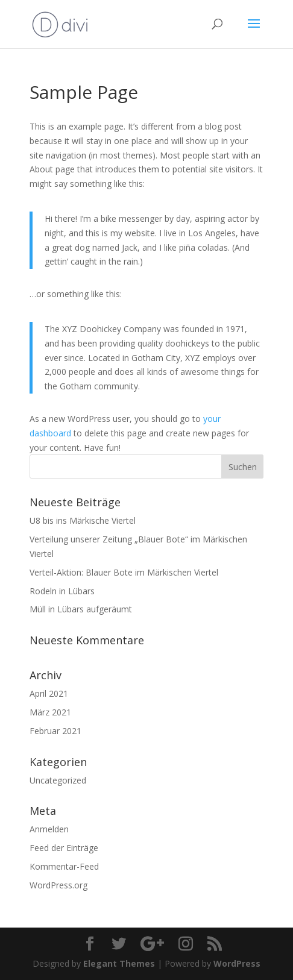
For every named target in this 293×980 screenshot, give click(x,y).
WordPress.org (58, 885)
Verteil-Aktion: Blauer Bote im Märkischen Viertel (124, 572)
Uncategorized (58, 780)
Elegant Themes (119, 963)
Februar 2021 (55, 731)
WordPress (237, 963)
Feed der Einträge (64, 848)
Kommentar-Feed (64, 866)
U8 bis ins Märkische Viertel (83, 520)
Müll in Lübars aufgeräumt (81, 609)
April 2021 (49, 693)
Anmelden (49, 829)
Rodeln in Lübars (62, 591)
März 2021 (50, 712)
